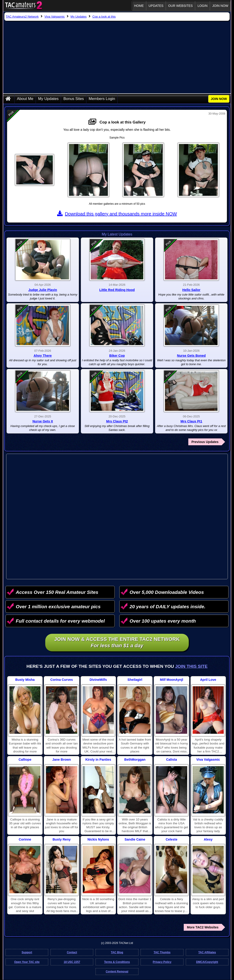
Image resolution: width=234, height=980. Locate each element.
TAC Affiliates (207, 952)
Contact (72, 952)
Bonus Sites (74, 99)
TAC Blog (117, 952)
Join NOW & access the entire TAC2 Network (117, 643)
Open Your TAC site (27, 962)
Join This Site (191, 666)
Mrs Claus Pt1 (191, 421)
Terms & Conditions (117, 962)
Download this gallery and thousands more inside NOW (117, 214)
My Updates (48, 99)
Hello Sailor (191, 290)
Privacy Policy (162, 962)
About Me (25, 99)
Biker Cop (117, 356)
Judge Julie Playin (43, 290)
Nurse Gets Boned (191, 356)
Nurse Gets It (43, 421)
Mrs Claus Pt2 (117, 421)
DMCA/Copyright (207, 962)
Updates (156, 6)
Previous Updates (205, 442)
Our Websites (180, 6)
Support (27, 952)
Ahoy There (43, 356)
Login (202, 6)
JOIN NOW (220, 6)
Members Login (102, 99)
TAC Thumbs (162, 952)
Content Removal (117, 972)
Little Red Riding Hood (117, 290)
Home (139, 6)
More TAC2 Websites (203, 927)
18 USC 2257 (72, 962)
